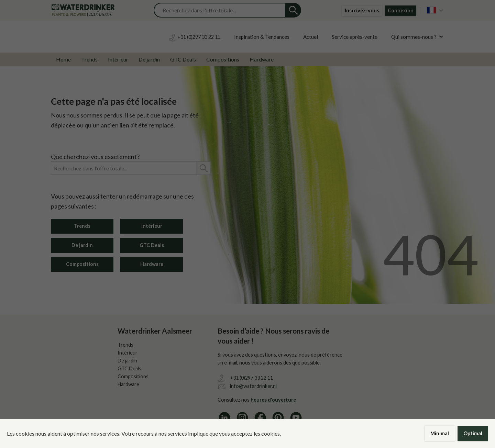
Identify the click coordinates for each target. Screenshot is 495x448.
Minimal (440, 433)
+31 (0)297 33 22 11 (251, 378)
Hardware (262, 59)
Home (63, 59)
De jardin (149, 59)
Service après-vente (355, 37)
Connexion (401, 10)
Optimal (473, 433)
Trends (89, 59)
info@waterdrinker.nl (253, 386)
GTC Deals (183, 59)
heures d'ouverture (273, 400)
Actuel (311, 37)
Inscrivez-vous (362, 10)
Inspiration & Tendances (262, 37)
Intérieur (118, 59)
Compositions (223, 59)
